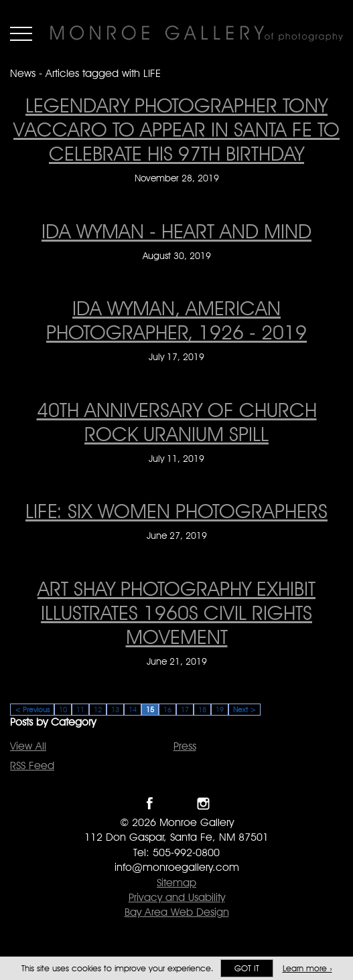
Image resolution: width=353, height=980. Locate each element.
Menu (21, 33)
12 (98, 710)
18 (202, 710)
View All (28, 746)
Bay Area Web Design (177, 912)
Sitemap (176, 883)
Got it (247, 968)
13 (115, 710)
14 (133, 710)
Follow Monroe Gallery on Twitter (176, 804)
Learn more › (307, 968)
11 (80, 710)
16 (167, 710)
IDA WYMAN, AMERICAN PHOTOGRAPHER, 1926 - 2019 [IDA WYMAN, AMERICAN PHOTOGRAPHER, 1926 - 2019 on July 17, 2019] (176, 320)
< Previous (32, 710)
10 (63, 710)
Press (185, 746)
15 (150, 710)
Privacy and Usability (177, 897)
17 (185, 710)
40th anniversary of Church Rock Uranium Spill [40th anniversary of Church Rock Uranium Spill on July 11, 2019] (177, 422)
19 (220, 710)
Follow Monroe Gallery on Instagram (203, 804)
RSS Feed (32, 765)
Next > (244, 710)
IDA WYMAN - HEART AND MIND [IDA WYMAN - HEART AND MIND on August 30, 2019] (176, 231)
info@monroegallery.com (177, 867)
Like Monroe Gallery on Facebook (150, 804)
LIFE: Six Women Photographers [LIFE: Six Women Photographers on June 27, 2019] (176, 511)
